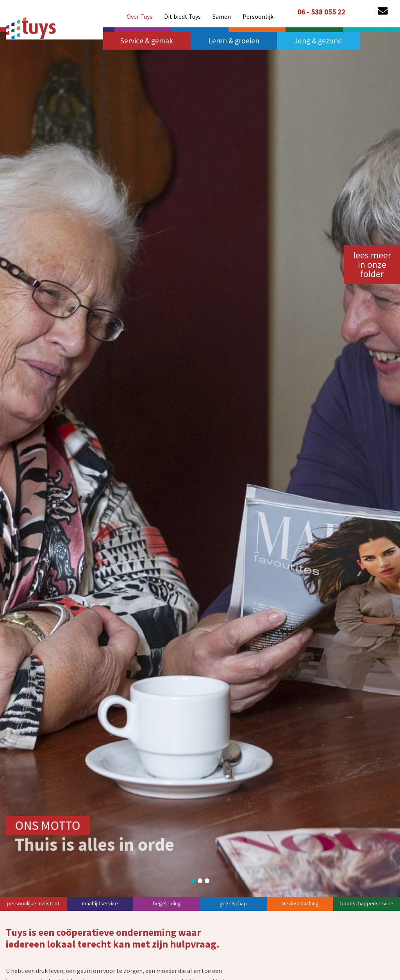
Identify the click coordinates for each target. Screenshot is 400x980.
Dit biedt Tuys (182, 13)
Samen (222, 13)
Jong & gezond (318, 41)
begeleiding (167, 903)
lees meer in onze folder (372, 264)
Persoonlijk (258, 13)
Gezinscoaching (300, 903)
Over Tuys (139, 13)
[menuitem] (139, 13)
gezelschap (233, 903)
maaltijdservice (100, 903)
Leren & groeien (234, 41)
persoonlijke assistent (33, 903)
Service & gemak (147, 41)
